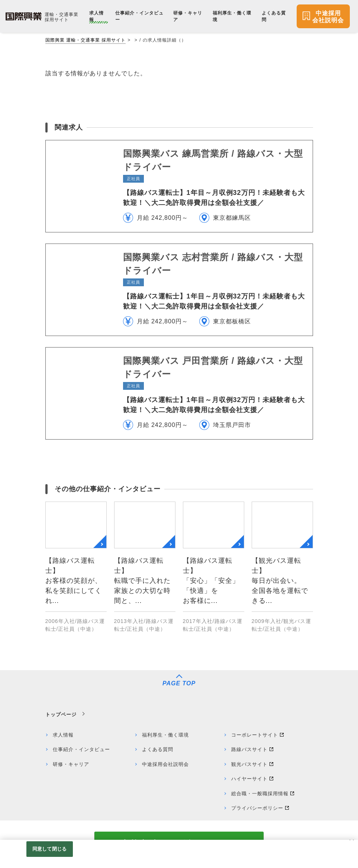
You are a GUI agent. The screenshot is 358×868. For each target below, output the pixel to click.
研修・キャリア (71, 764)
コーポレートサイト (255, 735)
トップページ (61, 714)
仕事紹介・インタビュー (81, 749)
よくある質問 (158, 749)
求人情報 (63, 735)
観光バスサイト (249, 764)
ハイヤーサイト (249, 779)
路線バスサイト (249, 749)
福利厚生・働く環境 (165, 735)
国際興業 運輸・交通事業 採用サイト (86, 40)
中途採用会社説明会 (165, 764)
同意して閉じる (49, 849)
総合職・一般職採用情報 (260, 794)
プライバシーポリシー (257, 808)
